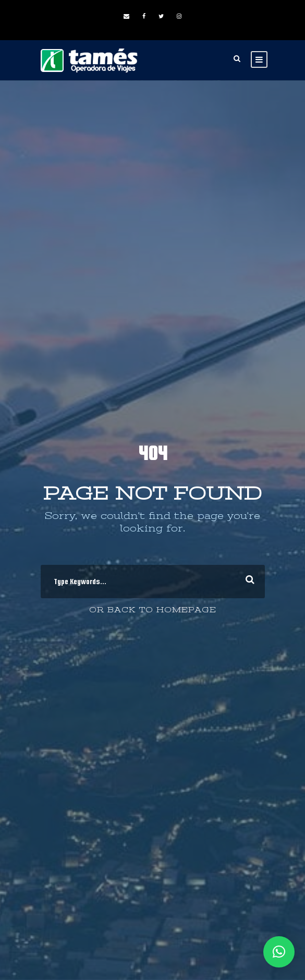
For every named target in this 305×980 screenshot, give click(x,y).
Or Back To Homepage (153, 610)
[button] (279, 952)
